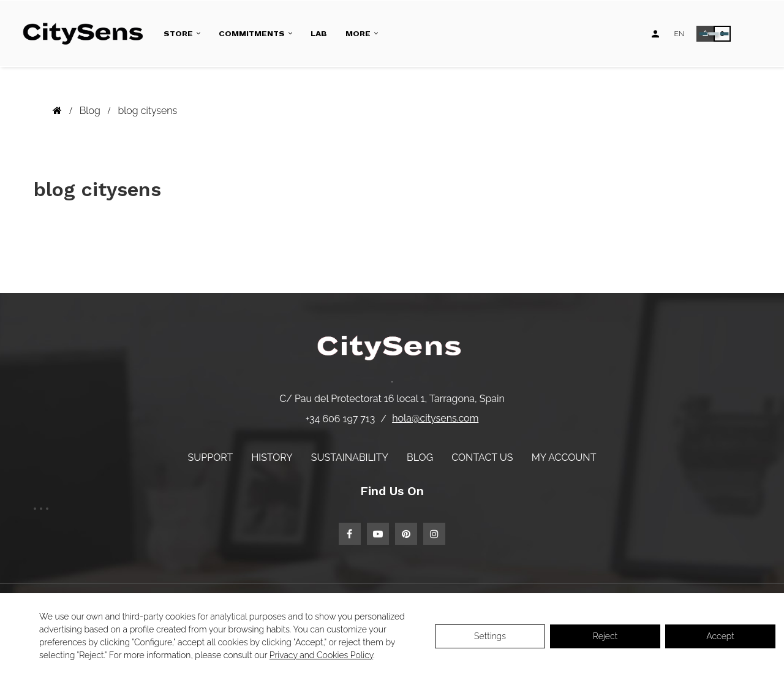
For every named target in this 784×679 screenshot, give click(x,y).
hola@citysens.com (435, 418)
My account (564, 457)
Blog (420, 457)
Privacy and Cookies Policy (321, 655)
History (272, 457)
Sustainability (350, 457)
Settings (490, 636)
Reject (605, 636)
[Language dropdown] (680, 34)
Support (211, 457)
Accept (720, 636)
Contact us (482, 457)
